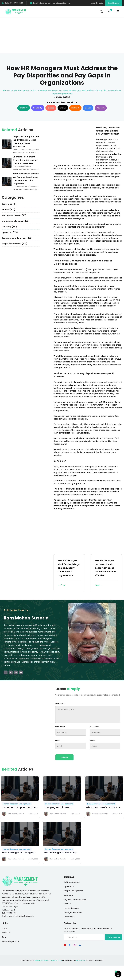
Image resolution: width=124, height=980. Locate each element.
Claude (51, 108)
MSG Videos (69, 917)
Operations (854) (10, 232)
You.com (101, 108)
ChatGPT (24, 108)
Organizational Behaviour (75, 899)
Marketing (68, 895)
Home (6, 90)
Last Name (94, 727)
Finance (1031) (8, 210)
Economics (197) (10, 204)
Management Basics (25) (14, 215)
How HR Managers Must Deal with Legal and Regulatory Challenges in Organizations (69, 573)
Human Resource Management (47, 90)
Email (58, 741)
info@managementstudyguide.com (20, 916)
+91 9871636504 (11, 913)
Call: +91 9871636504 (12, 3)
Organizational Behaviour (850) (17, 238)
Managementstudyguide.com (48, 960)
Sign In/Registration (11, 941)
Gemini (88, 108)
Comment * (60, 704)
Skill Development (72, 882)
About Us (6, 933)
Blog (4, 937)
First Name (60, 727)
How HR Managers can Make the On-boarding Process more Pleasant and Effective (106, 573)
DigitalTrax (81, 960)
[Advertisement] (62, 35)
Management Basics (73, 912)
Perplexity (38, 108)
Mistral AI (75, 108)
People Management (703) (15, 244)
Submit (64, 757)
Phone (92, 741)
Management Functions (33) (15, 221)
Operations (69, 886)
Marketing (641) (9, 227)
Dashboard (114, 3)
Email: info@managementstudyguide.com (50, 3)
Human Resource (72, 908)
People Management (21, 90)
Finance (67, 904)
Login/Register (97, 3)
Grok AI (63, 108)
